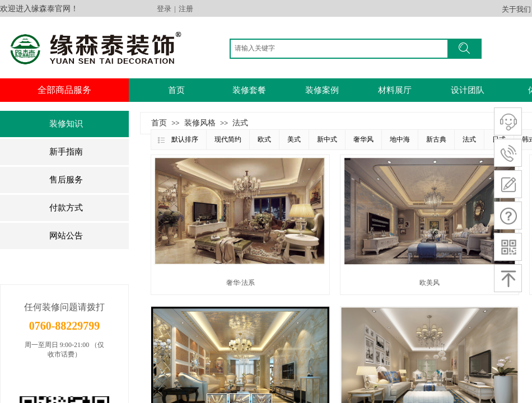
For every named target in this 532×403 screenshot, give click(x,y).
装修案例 (322, 90)
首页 (176, 90)
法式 (240, 123)
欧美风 (430, 283)
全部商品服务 (64, 90)
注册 (186, 9)
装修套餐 (249, 90)
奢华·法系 (241, 283)
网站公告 (66, 236)
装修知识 (66, 124)
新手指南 (66, 152)
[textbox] (342, 48)
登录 (164, 9)
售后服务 (66, 180)
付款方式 (66, 208)
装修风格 (200, 123)
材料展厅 (395, 90)
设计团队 (468, 90)
